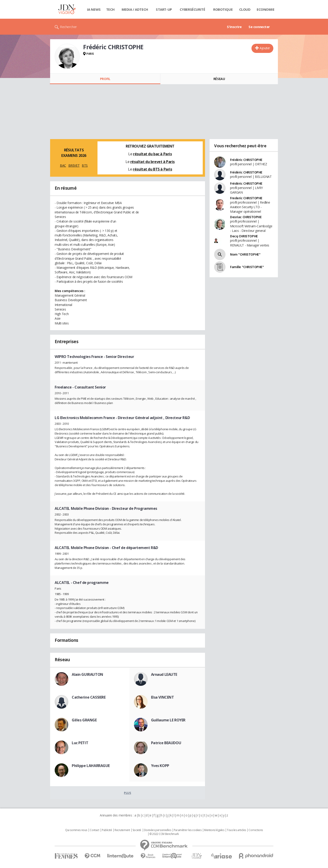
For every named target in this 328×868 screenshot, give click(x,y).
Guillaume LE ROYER (168, 720)
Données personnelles (158, 830)
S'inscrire (234, 27)
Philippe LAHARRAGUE (91, 766)
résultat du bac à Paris (152, 154)
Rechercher (68, 27)
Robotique (223, 9)
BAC (63, 165)
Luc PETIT (80, 743)
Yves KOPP (160, 766)
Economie (266, 9)
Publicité (107, 830)
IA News (94, 9)
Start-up (164, 9)
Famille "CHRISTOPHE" (247, 267)
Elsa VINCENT (163, 697)
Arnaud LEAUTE (164, 674)
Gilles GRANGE (84, 720)
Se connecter (259, 27)
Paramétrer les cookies (188, 830)
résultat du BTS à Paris (152, 169)
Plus (127, 793)
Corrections (256, 830)
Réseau (219, 79)
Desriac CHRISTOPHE (246, 217)
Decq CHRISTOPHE (244, 236)
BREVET (74, 165)
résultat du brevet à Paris (152, 162)
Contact (94, 830)
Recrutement (122, 830)
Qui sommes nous (76, 830)
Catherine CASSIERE (89, 697)
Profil (105, 79)
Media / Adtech (135, 9)
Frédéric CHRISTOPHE (246, 160)
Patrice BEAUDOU (166, 743)
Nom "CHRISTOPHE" (245, 254)
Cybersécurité (192, 9)
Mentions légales (214, 830)
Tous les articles (236, 830)
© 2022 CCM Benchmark (164, 834)
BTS (85, 165)
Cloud (245, 9)
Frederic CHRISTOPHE (246, 198)
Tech (110, 9)
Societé (137, 830)
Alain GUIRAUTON (87, 674)
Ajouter (265, 48)
